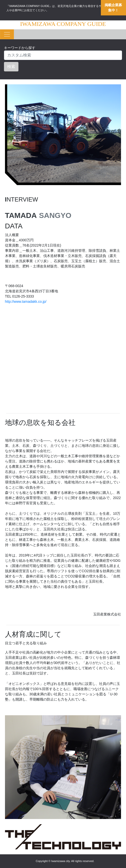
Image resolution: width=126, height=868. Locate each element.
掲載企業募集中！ (113, 8)
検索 (11, 67)
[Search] (63, 55)
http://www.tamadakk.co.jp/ (26, 302)
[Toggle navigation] (7, 34)
